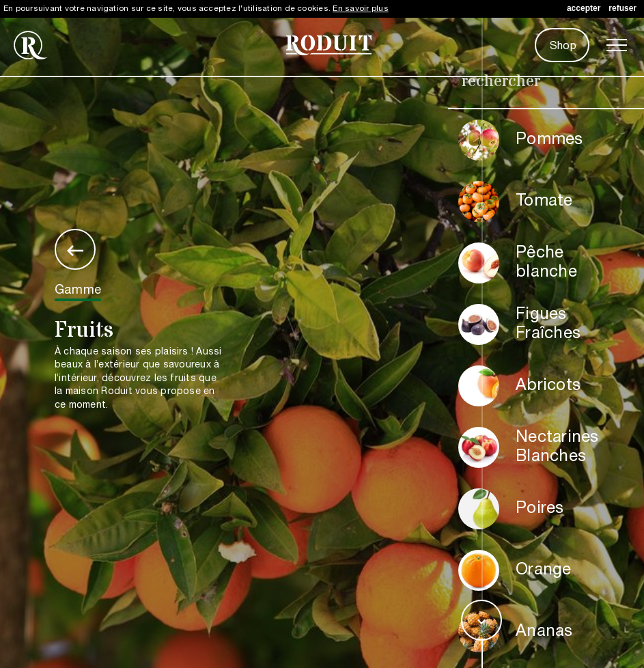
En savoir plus (360, 9)
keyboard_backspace (75, 251)
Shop (563, 46)
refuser (622, 8)
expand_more (481, 622)
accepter (584, 8)
